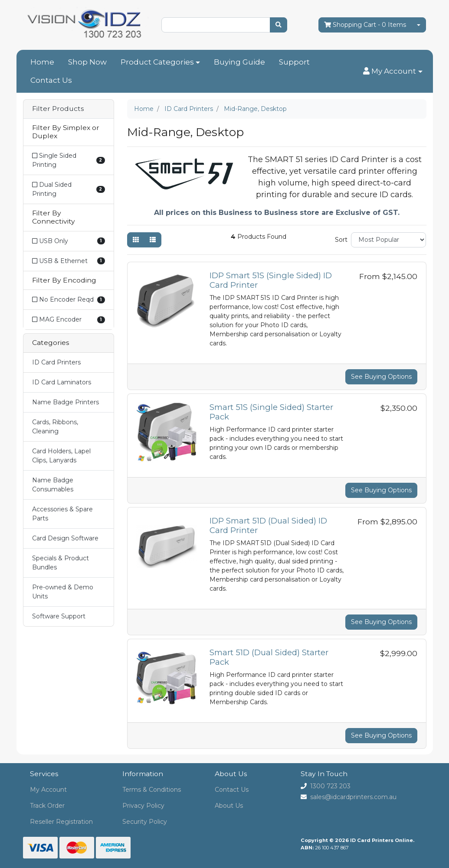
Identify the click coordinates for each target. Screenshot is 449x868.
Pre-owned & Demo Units (63, 592)
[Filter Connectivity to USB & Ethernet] (69, 261)
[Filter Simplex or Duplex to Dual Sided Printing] (69, 189)
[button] (393, 72)
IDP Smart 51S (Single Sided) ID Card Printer (271, 280)
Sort (341, 240)
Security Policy (145, 822)
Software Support (59, 616)
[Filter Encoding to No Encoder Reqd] (69, 300)
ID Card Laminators (62, 382)
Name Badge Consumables (53, 485)
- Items (365, 25)
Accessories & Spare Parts (62, 514)
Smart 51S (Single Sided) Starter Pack (271, 412)
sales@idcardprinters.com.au (353, 797)
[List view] (153, 240)
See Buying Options (381, 377)
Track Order (47, 806)
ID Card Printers (56, 362)
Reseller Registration (61, 822)
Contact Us (51, 80)
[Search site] (279, 25)
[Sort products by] (388, 240)
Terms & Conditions (152, 790)
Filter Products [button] (58, 109)
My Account (48, 790)
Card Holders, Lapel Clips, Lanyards (61, 456)
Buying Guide (239, 62)
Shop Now (87, 62)
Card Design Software (65, 538)
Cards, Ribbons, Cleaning (55, 427)
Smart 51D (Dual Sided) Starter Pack (269, 657)
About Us (229, 806)
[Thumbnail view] (136, 240)
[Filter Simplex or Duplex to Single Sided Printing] (69, 160)
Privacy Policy (143, 806)
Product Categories (157, 62)
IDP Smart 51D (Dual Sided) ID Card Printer (268, 525)
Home (42, 62)
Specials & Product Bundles (61, 563)
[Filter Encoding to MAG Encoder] (69, 319)
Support (294, 62)
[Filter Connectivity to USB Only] (69, 241)
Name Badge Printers (66, 402)
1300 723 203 (330, 786)
